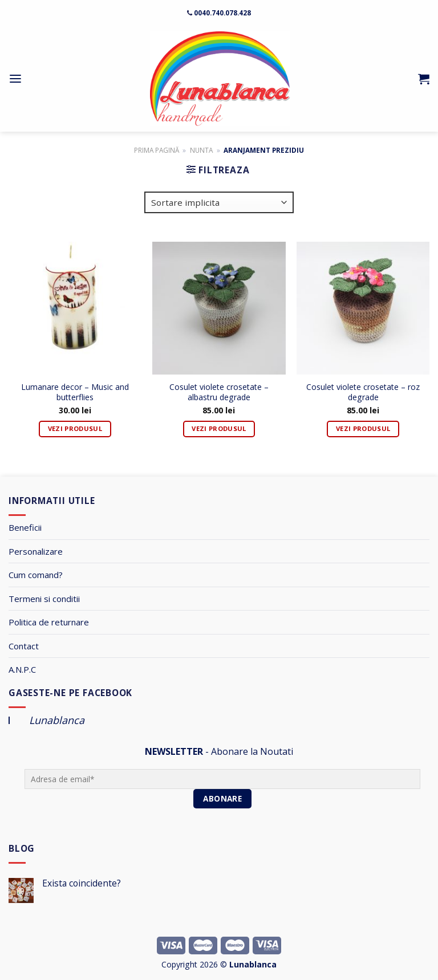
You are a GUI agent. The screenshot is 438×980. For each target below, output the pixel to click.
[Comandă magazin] (219, 202)
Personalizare (36, 551)
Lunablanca (57, 720)
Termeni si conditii (44, 599)
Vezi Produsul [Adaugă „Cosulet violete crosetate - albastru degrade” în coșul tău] (219, 428)
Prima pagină (157, 150)
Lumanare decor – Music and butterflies (75, 392)
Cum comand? (36, 575)
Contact (24, 646)
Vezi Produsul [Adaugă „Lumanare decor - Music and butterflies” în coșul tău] (75, 428)
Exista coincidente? (82, 883)
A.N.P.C (22, 669)
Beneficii (25, 527)
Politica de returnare (49, 622)
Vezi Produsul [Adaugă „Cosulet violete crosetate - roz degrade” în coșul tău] (363, 428)
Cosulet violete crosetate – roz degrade (363, 392)
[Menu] (15, 79)
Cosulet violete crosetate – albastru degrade (219, 392)
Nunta (201, 150)
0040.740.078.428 (222, 13)
